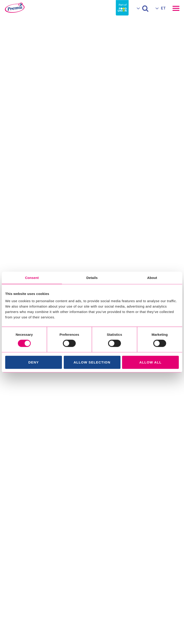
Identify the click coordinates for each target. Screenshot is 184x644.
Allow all (150, 362)
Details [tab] (92, 278)
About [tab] (152, 278)
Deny (33, 362)
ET (163, 8)
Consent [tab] (32, 278)
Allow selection (92, 362)
